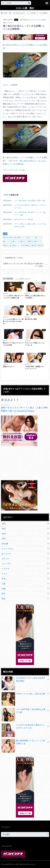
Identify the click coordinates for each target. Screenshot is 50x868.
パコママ (5, 569)
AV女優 (14, 237)
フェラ (17, 241)
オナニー (23, 237)
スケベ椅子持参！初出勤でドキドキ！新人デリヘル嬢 (30, 214)
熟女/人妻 (8, 245)
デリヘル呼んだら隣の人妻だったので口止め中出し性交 (30, 225)
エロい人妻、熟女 (25, 8)
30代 (6, 195)
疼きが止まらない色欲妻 (24, 219)
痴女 (29, 245)
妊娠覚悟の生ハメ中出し (15, 258)
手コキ (39, 241)
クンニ (32, 237)
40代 (4, 534)
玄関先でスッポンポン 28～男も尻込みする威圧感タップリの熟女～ (24, 265)
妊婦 (4, 589)
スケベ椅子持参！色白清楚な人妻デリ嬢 (30, 201)
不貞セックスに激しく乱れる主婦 (23, 694)
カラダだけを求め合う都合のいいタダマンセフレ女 (30, 206)
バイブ (39, 237)
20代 (4, 523)
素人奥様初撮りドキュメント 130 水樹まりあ (23, 742)
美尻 (41, 245)
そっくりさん (7, 549)
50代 (4, 539)
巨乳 (32, 241)
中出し (24, 241)
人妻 (4, 584)
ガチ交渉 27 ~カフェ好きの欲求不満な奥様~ (23, 680)
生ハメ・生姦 (19, 245)
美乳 (35, 245)
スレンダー (6, 564)
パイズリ (8, 241)
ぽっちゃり (6, 554)
